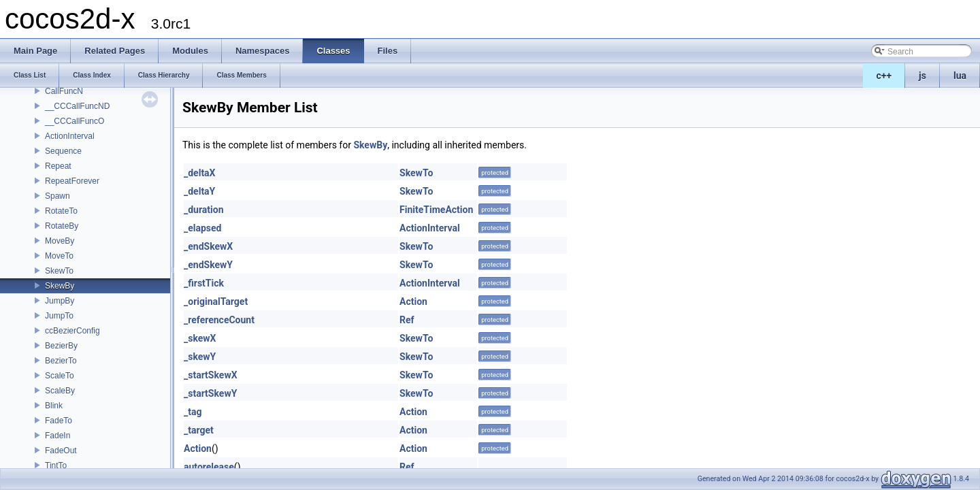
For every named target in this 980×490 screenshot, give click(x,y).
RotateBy (62, 226)
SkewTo (59, 271)
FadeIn (58, 436)
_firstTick (204, 283)
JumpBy (60, 301)
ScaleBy (60, 391)
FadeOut (61, 451)
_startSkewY (210, 393)
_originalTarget (216, 301)
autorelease (209, 467)
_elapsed (203, 228)
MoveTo (59, 256)
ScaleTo (60, 376)
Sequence (63, 151)
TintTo (56, 465)
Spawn (58, 196)
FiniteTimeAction (436, 210)
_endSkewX (208, 246)
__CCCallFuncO (75, 121)
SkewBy (60, 286)
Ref (407, 320)
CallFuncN (64, 91)
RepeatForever (72, 181)
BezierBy (61, 346)
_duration (204, 210)
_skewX (200, 338)
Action (413, 301)
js (922, 76)
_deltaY (199, 191)
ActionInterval (70, 136)
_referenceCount (219, 320)
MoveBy (60, 241)
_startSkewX (211, 375)
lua (960, 76)
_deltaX (200, 173)
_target (199, 430)
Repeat (58, 166)
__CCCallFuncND (77, 106)
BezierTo (61, 361)
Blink (54, 406)
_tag (193, 412)
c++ (884, 76)
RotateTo (61, 211)
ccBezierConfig (72, 331)
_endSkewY (208, 265)
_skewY (200, 357)
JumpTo (59, 316)
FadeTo (59, 421)
